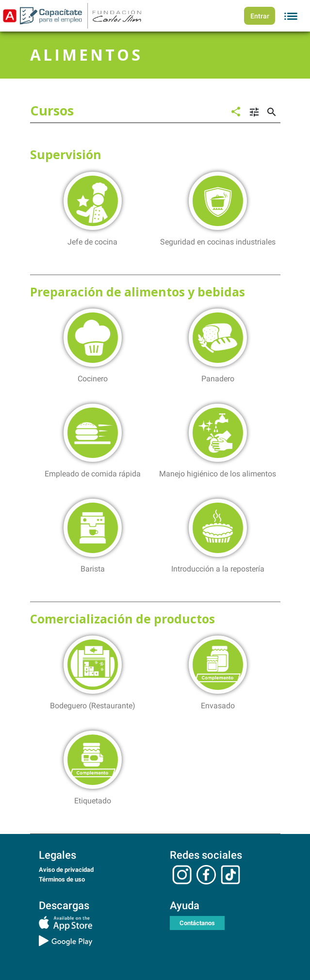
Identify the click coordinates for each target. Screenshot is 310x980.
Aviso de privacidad (66, 870)
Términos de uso (62, 879)
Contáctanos (197, 923)
